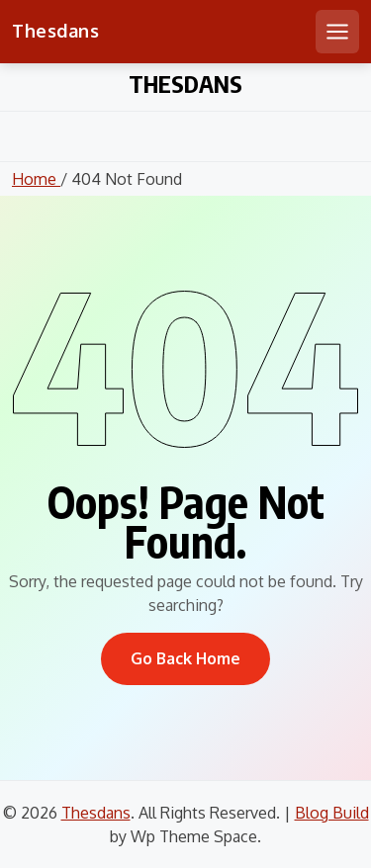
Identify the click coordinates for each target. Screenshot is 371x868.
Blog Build (332, 813)
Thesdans (55, 31)
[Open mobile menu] (337, 32)
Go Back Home (185, 658)
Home (36, 179)
